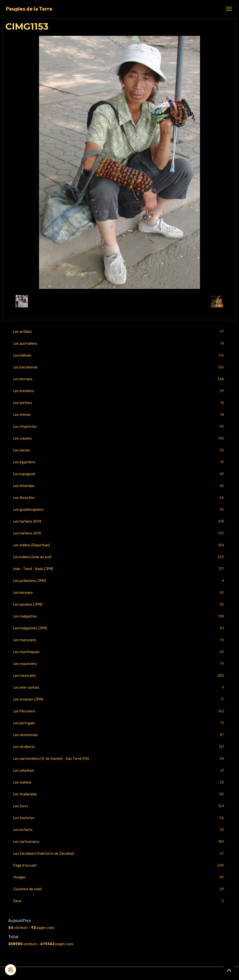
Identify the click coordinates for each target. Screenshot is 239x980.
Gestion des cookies (120, 973)
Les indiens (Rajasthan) (119, 545)
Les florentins (119, 498)
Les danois (119, 450)
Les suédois (119, 782)
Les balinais (119, 355)
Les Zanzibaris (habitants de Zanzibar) (119, 854)
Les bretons (119, 403)
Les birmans (119, 379)
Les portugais (119, 723)
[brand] (29, 9)
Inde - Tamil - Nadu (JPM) (119, 569)
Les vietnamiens (119, 842)
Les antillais (119, 332)
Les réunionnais (119, 735)
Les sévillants (119, 747)
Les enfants (119, 830)
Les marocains (119, 640)
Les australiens (119, 344)
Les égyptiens (119, 462)
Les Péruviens (119, 711)
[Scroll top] (229, 970)
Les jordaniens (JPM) (119, 581)
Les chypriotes (119, 427)
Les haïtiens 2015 (119, 533)
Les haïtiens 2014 (119, 522)
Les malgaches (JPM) (119, 628)
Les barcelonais (119, 367)
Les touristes (119, 818)
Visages (119, 877)
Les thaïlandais (119, 794)
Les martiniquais (119, 652)
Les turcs (119, 806)
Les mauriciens (119, 664)
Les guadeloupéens (119, 510)
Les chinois (119, 415)
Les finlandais (119, 486)
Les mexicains (119, 676)
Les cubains (119, 438)
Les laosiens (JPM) (119, 605)
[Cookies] (10, 970)
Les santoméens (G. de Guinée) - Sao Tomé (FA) (119, 759)
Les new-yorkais (119, 688)
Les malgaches (119, 616)
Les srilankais (119, 771)
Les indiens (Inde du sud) (119, 557)
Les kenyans (119, 593)
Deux (119, 901)
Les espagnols (119, 474)
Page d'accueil (119, 865)
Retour (119, 301)
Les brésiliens (119, 391)
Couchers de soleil (119, 889)
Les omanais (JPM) (119, 699)
